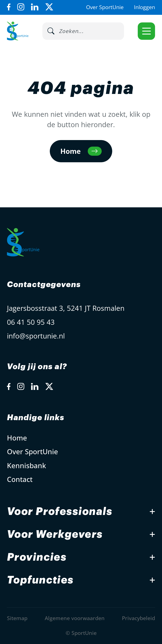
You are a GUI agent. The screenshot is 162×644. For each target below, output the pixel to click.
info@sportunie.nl (36, 336)
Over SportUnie (105, 7)
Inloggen (144, 7)
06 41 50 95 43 (31, 322)
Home (17, 438)
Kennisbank (26, 466)
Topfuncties (40, 580)
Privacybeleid (138, 618)
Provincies (37, 557)
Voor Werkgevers (55, 534)
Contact (20, 479)
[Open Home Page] (18, 31)
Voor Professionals (60, 512)
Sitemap (17, 618)
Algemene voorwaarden (75, 618)
